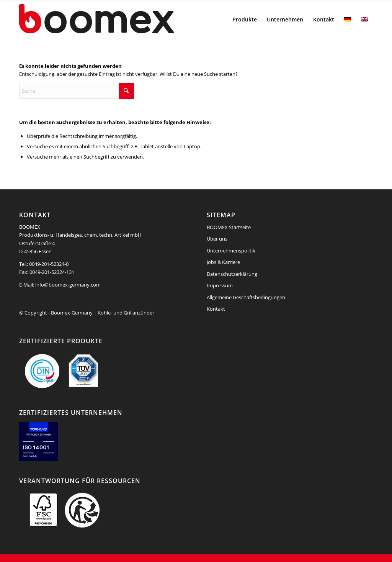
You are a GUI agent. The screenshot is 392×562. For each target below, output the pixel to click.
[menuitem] (245, 20)
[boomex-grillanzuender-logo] (115, 20)
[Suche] (77, 91)
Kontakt (216, 309)
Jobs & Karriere (223, 262)
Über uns (217, 239)
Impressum (220, 285)
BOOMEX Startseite (229, 227)
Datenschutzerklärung (232, 274)
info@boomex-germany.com (68, 285)
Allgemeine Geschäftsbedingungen (246, 297)
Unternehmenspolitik (231, 251)
